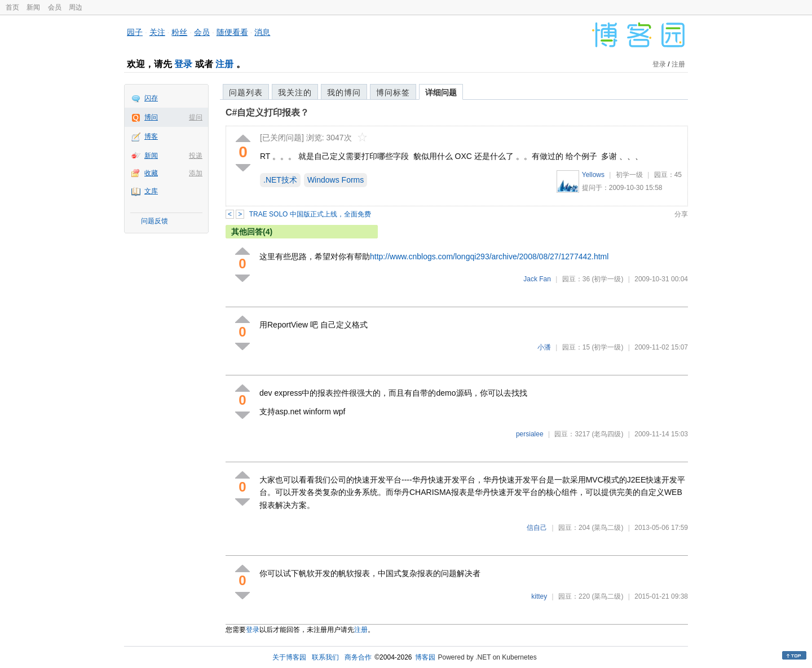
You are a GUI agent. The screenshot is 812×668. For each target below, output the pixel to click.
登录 (183, 64)
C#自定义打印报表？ (267, 112)
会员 (55, 7)
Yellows (593, 175)
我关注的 (295, 92)
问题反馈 (155, 221)
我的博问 (344, 92)
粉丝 (179, 32)
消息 (262, 32)
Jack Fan (537, 279)
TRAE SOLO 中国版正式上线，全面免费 (310, 214)
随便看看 (232, 32)
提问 (196, 117)
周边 (76, 7)
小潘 (544, 347)
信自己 (537, 528)
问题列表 (246, 92)
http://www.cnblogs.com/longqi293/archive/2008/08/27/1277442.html (489, 256)
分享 (681, 214)
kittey (539, 596)
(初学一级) (607, 279)
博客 (151, 136)
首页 (12, 7)
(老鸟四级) (607, 434)
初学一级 (629, 175)
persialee (530, 434)
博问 (151, 117)
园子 (135, 32)
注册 (224, 64)
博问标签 (393, 92)
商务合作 (358, 657)
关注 (157, 32)
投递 (196, 156)
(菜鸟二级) (607, 528)
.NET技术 (280, 180)
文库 (151, 191)
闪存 (151, 98)
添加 (196, 173)
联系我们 (325, 657)
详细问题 (441, 92)
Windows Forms (336, 180)
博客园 (425, 657)
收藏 (151, 173)
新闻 (33, 7)
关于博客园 (289, 657)
